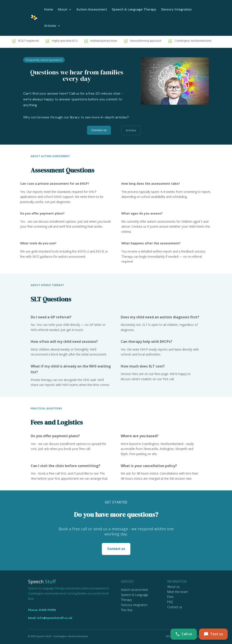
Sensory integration (134, 605)
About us (173, 587)
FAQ (170, 602)
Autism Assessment (92, 9)
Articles (50, 26)
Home (49, 9)
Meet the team (178, 592)
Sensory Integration (176, 9)
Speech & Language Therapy (134, 9)
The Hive (127, 610)
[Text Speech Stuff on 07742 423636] (213, 634)
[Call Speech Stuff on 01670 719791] (184, 634)
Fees (170, 597)
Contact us (99, 130)
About (63, 9)
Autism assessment (134, 590)
